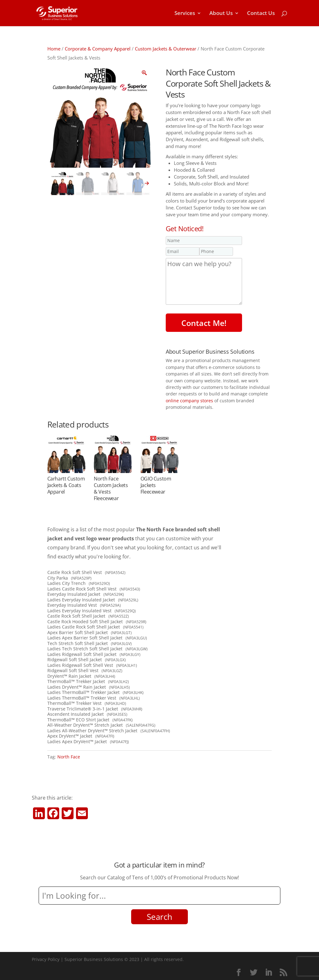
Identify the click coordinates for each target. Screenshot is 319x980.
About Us (221, 14)
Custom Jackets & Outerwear (166, 49)
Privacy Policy (46, 959)
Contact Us (261, 14)
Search (159, 917)
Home (54, 49)
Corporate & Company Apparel (98, 49)
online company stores (189, 401)
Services (185, 14)
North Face (69, 757)
